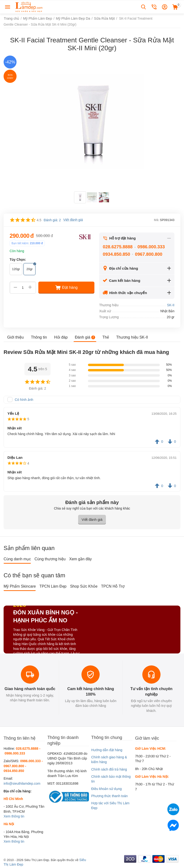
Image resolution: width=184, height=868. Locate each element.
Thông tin (39, 337)
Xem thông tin (14, 816)
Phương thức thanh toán (109, 796)
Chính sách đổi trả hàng (109, 769)
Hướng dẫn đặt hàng (107, 750)
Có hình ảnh (24, 400)
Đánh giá (85, 337)
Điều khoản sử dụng (106, 789)
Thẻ (105, 337)
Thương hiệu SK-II (132, 337)
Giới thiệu (15, 337)
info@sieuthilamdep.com (22, 783)
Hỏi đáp (61, 337)
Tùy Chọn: (18, 260)
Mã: (157, 220)
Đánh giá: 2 (52, 220)
